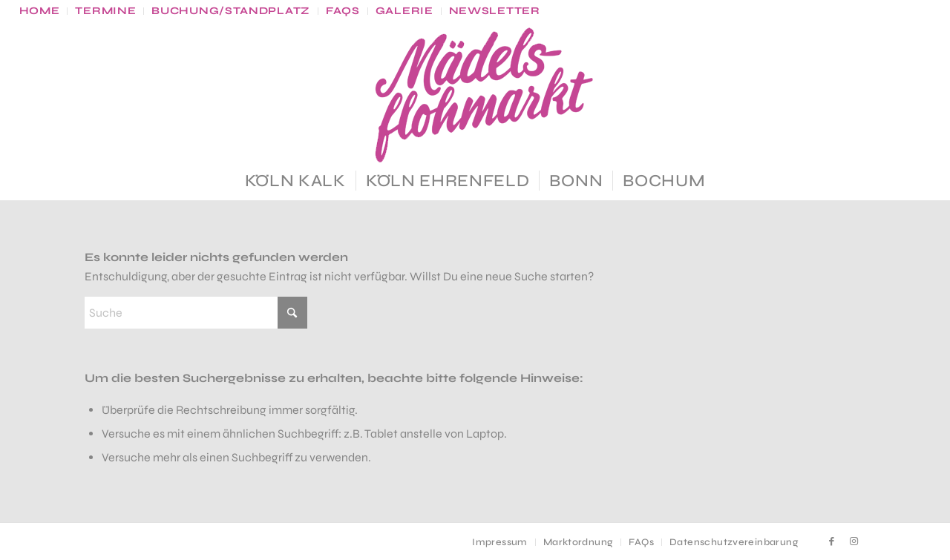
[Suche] (196, 313)
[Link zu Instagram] (854, 541)
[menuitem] (44, 11)
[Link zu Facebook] (832, 541)
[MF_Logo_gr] (475, 98)
